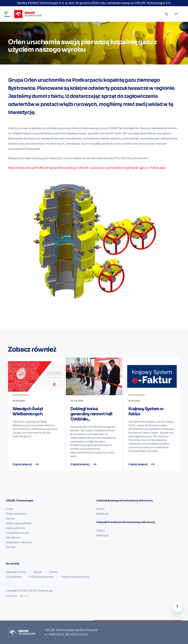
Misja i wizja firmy (16, 514)
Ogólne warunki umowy (75, 577)
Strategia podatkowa (19, 542)
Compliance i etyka (17, 533)
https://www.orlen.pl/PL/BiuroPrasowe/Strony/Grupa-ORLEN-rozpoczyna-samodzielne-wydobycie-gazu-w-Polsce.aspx (87, 168)
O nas (9, 509)
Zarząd (10, 518)
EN (176, 14)
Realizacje (102, 514)
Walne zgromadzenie (19, 523)
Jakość (38, 572)
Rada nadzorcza (15, 528)
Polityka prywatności (41, 577)
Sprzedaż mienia (16, 572)
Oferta (100, 509)
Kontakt (11, 547)
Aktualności (25, 34)
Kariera (53, 572)
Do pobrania (13, 577)
